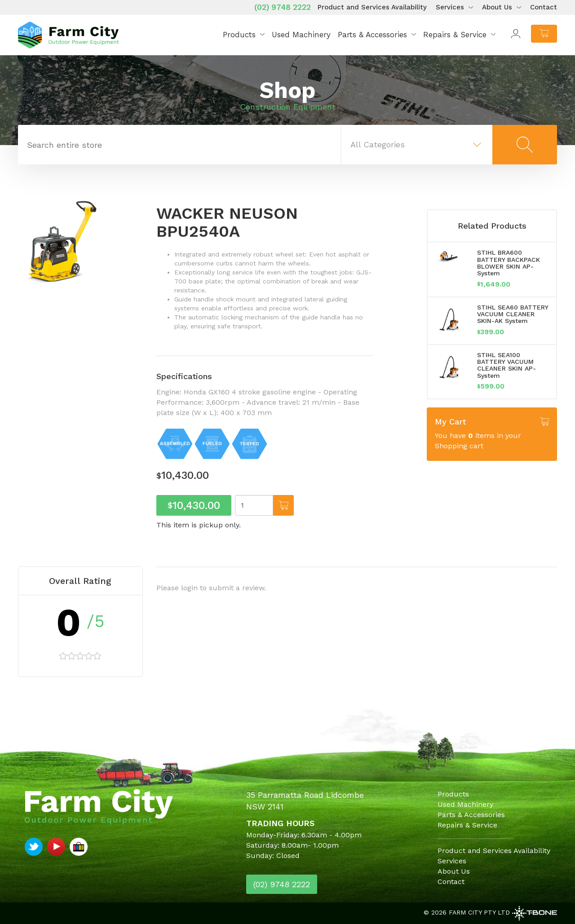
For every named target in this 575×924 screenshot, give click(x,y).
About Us (497, 7)
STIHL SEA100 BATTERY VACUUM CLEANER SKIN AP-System (506, 365)
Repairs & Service (455, 35)
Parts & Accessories (372, 35)
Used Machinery (301, 35)
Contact (544, 7)
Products (239, 35)
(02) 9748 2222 (283, 7)
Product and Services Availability (372, 7)
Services (450, 7)
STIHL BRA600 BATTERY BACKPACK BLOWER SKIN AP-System (509, 263)
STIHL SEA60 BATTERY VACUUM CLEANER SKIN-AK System (513, 314)
